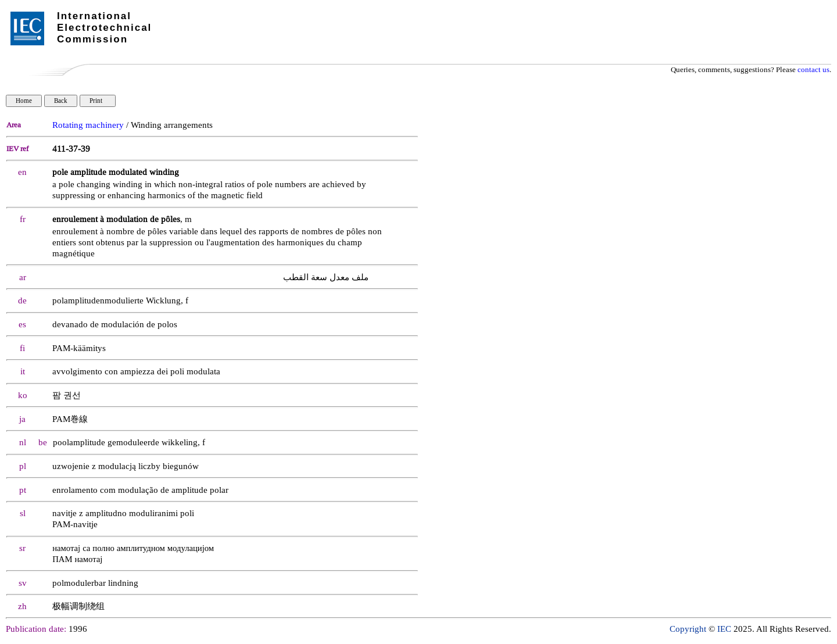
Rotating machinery (88, 125)
